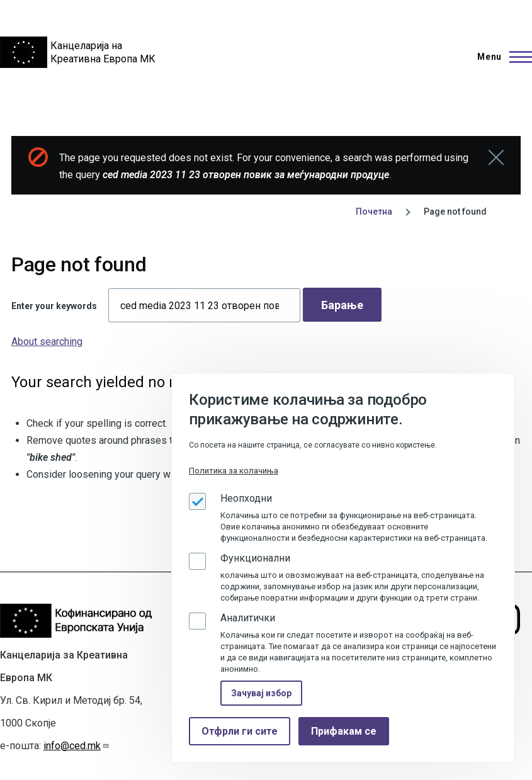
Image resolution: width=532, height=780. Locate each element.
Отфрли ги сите (240, 731)
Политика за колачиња (234, 471)
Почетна (374, 212)
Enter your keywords (54, 306)
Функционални (255, 558)
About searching (47, 342)
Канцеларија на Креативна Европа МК (103, 52)
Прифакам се (344, 731)
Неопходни (246, 498)
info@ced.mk (76, 746)
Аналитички (248, 618)
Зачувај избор (261, 693)
